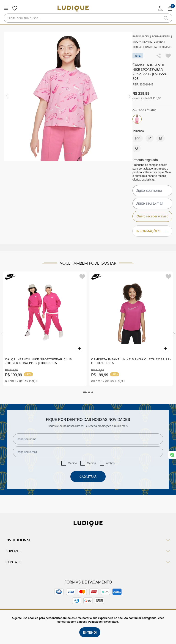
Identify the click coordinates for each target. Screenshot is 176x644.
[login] (160, 8)
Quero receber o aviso (153, 216)
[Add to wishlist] (168, 56)
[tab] (85, 392)
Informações (152, 231)
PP (138, 138)
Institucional (88, 540)
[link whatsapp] (172, 455)
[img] (130, 97)
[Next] (174, 334)
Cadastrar (88, 477)
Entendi (90, 632)
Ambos (110, 463)
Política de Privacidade (103, 622)
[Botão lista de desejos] (15, 8)
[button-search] (166, 18)
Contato (88, 562)
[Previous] (2, 334)
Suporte (88, 551)
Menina (91, 463)
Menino (72, 463)
